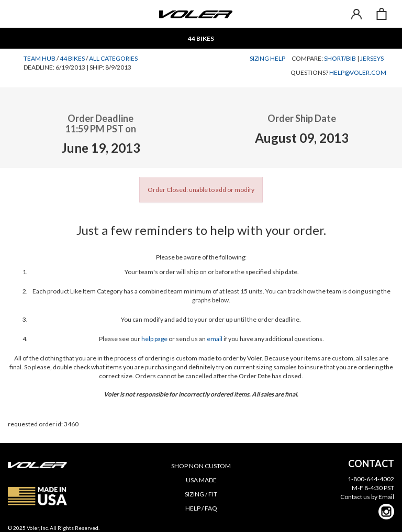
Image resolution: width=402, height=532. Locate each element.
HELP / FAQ (201, 508)
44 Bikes (72, 58)
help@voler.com (358, 72)
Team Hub (40, 58)
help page (154, 339)
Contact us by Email (367, 497)
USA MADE (201, 480)
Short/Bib (340, 58)
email (215, 339)
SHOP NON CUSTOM (201, 466)
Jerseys (372, 58)
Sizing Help (267, 58)
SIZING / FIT (201, 494)
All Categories (113, 58)
